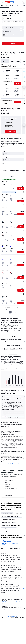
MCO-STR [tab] (13, 336)
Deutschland (14, 641)
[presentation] (16, 15)
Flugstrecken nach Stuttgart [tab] (9, 549)
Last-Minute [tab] (18, 61)
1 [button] (10, 312)
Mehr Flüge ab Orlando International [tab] (11, 552)
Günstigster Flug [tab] (5, 61)
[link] (11, 132)
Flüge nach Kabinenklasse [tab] (9, 546)
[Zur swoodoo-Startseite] (9, 2)
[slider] (24, 167)
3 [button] (16, 312)
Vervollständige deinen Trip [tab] (9, 555)
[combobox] (8, 18)
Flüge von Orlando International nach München (11, 570)
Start (9, 641)
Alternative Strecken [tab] (7, 539)
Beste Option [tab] (12, 61)
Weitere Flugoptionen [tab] (7, 558)
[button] (2, 2)
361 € (13, 15)
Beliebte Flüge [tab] (18, 539)
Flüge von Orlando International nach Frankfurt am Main (11, 567)
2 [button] (13, 312)
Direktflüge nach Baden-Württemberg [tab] (12, 543)
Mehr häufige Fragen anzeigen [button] (13, 490)
